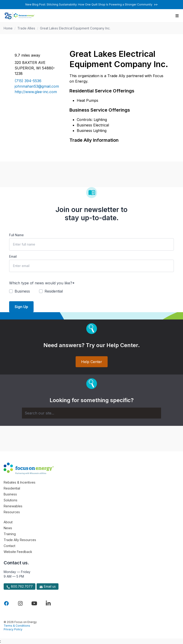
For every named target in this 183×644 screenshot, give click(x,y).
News (8, 528)
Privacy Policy (13, 629)
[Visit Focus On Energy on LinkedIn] (48, 603)
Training (10, 534)
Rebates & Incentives (20, 482)
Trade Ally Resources (20, 540)
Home (8, 28)
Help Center (92, 362)
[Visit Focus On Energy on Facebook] (6, 603)
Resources (12, 512)
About (8, 522)
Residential (12, 488)
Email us (48, 586)
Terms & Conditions (17, 626)
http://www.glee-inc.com (36, 92)
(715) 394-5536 (28, 81)
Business (10, 494)
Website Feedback (18, 552)
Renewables (13, 506)
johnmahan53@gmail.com (37, 86)
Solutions (11, 500)
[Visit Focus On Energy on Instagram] (20, 603)
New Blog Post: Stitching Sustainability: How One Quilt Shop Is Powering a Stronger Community (91, 4)
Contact (9, 546)
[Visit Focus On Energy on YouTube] (34, 603)
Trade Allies (26, 28)
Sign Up (21, 307)
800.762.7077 (20, 586)
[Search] (91, 413)
